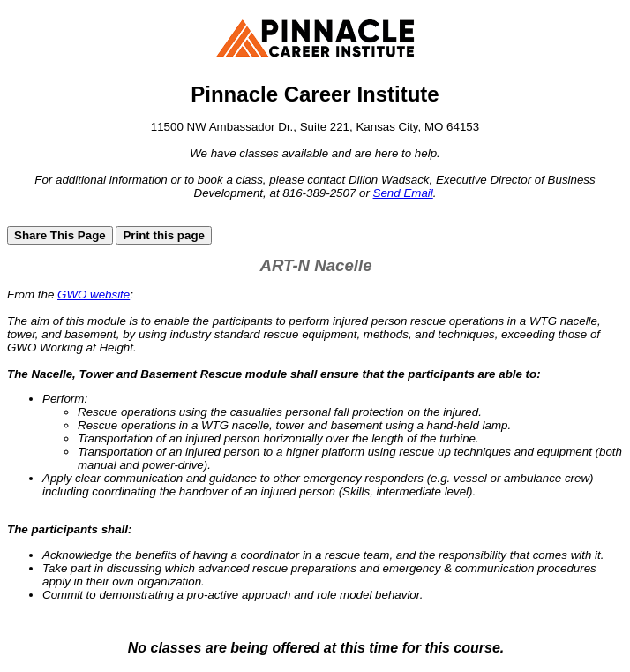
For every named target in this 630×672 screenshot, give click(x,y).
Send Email (403, 193)
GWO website (94, 294)
